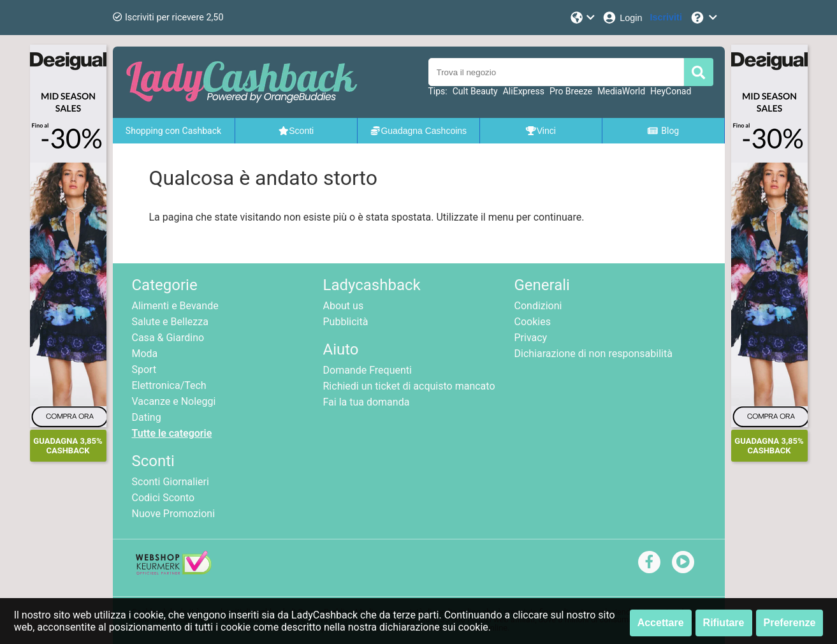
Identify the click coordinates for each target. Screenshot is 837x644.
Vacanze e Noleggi (174, 401)
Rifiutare (724, 623)
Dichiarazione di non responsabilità (593, 354)
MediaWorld (621, 91)
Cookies (533, 322)
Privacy (531, 338)
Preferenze (790, 623)
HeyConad (671, 91)
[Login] (622, 18)
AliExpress (524, 91)
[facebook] (649, 561)
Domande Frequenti (368, 370)
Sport (144, 370)
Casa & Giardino (168, 338)
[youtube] (683, 561)
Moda (145, 354)
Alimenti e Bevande (175, 306)
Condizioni (538, 306)
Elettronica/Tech (169, 385)
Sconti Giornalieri (171, 482)
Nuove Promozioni (174, 514)
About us (344, 306)
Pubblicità (346, 322)
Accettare (661, 623)
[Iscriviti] (666, 18)
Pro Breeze (571, 91)
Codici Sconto (164, 498)
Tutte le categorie (172, 433)
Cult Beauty (475, 91)
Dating (147, 417)
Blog (663, 131)
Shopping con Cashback (173, 131)
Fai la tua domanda (367, 402)
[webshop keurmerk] (174, 571)
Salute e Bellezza (170, 322)
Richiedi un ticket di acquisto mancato (409, 386)
